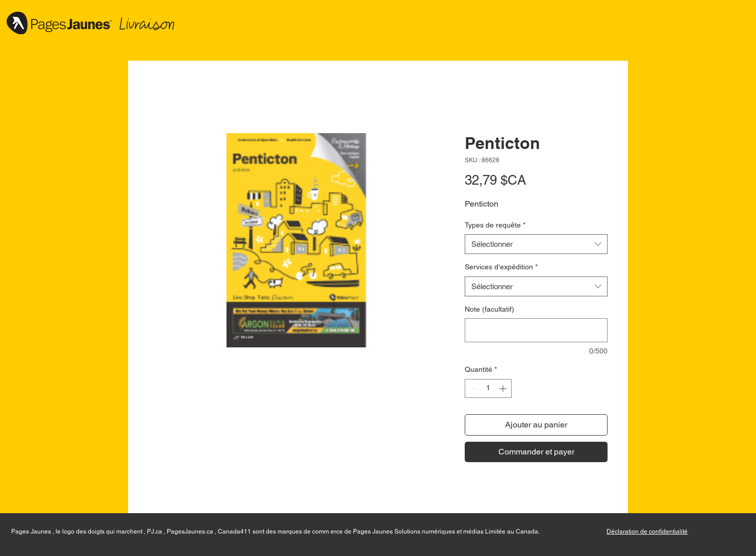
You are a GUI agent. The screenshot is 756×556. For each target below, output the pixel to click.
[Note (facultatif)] (536, 330)
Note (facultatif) (489, 309)
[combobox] (536, 244)
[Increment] (504, 388)
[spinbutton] (488, 388)
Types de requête (495, 225)
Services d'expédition (501, 267)
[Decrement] (473, 388)
